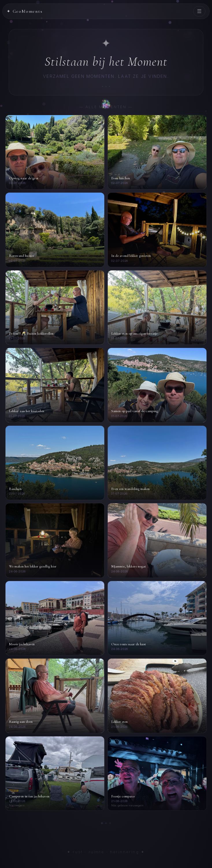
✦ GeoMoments (25, 11)
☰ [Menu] (199, 11)
